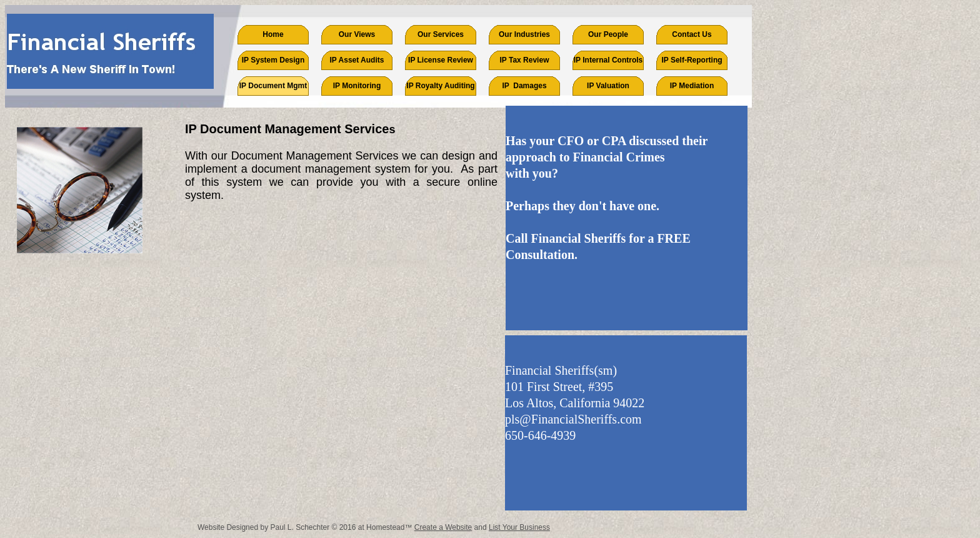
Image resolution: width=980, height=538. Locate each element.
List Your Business (519, 527)
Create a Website (443, 527)
